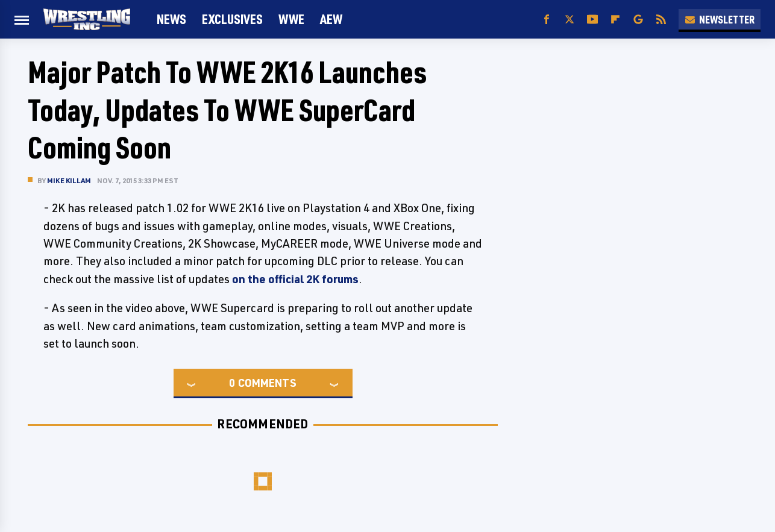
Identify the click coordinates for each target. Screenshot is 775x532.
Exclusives (232, 19)
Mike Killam (69, 180)
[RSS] (661, 20)
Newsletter (720, 19)
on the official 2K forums (295, 279)
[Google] (638, 20)
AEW (331, 19)
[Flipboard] (615, 20)
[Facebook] (547, 20)
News (171, 19)
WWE (291, 19)
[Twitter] (569, 20)
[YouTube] (592, 20)
